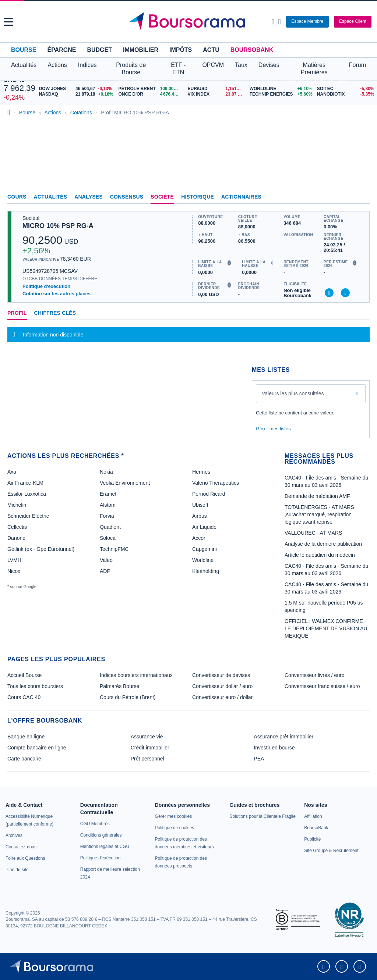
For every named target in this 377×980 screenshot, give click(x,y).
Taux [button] (241, 65)
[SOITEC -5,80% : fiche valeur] (345, 89)
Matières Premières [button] (314, 69)
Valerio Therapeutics (216, 483)
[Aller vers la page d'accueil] (190, 22)
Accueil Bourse (24, 675)
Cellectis (17, 527)
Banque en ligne (26, 737)
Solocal (108, 538)
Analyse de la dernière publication (323, 544)
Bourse (24, 50)
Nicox (14, 571)
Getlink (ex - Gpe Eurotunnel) (41, 549)
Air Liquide (204, 527)
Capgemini (205, 549)
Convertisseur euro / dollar (222, 697)
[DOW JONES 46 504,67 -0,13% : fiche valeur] (77, 89)
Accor (199, 538)
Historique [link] (198, 197)
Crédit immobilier (150, 748)
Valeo (106, 560)
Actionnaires (241, 197)
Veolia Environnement (125, 483)
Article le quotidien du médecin (320, 555)
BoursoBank (252, 50)
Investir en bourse (274, 748)
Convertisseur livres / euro (315, 675)
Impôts (181, 50)
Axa (12, 472)
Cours (17, 197)
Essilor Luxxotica (27, 494)
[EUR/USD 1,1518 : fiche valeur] (217, 89)
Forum (357, 65)
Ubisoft (200, 505)
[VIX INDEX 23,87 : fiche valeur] (217, 94)
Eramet (108, 494)
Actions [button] (57, 65)
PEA (259, 759)
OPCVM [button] (213, 65)
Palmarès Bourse (119, 686)
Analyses (89, 197)
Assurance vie (147, 737)
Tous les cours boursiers (35, 686)
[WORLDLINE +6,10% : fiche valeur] (281, 89)
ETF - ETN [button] (178, 69)
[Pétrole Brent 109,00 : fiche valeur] (150, 89)
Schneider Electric (28, 516)
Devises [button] (269, 65)
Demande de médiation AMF (317, 496)
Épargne (61, 50)
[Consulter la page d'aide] (279, 22)
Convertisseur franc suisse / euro (322, 686)
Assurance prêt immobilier (283, 737)
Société (162, 197)
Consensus (127, 197)
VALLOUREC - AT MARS (313, 533)
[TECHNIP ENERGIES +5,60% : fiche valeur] (281, 94)
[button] (8, 22)
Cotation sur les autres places (57, 294)
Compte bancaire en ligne (37, 748)
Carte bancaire (24, 759)
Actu (211, 50)
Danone (16, 538)
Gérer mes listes (273, 429)
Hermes (201, 472)
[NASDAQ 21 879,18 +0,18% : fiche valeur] (77, 94)
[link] (14, 835)
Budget (99, 50)
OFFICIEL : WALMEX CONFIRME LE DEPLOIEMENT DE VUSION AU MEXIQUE (326, 628)
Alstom (108, 505)
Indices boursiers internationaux (136, 675)
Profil (17, 313)
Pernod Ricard (209, 494)
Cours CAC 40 (24, 697)
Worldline (203, 560)
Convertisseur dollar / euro (222, 686)
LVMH (14, 560)
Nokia (106, 472)
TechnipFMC (114, 549)
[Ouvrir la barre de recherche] (273, 22)
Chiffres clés (55, 313)
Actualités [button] (24, 65)
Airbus (200, 516)
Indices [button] (87, 65)
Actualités (51, 197)
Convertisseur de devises (221, 675)
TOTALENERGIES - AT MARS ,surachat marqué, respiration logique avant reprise (319, 514)
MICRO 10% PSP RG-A (58, 226)
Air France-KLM (25, 483)
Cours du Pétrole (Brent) (128, 697)
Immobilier (141, 50)
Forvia (107, 516)
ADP (105, 571)
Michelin (17, 505)
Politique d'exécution (46, 286)
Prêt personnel (147, 759)
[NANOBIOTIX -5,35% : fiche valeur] (345, 94)
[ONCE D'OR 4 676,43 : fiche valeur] (150, 94)
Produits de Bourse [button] (131, 69)
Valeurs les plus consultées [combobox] (293, 393)
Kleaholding (206, 571)
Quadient (110, 527)
